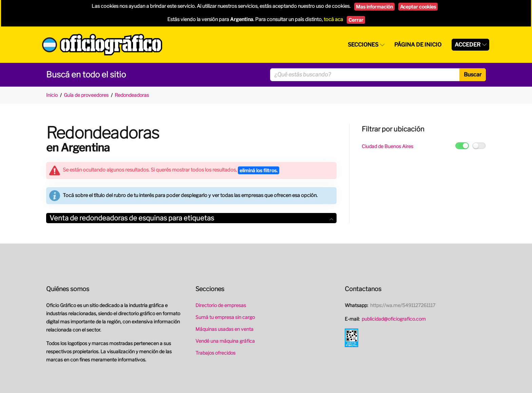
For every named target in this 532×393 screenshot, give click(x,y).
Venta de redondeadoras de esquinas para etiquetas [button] (191, 218)
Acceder (468, 45)
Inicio (52, 95)
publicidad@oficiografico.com (394, 319)
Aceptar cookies (418, 7)
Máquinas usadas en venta (224, 329)
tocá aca (333, 19)
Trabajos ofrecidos (215, 353)
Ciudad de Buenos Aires (387, 146)
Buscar (473, 75)
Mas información (374, 7)
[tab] (191, 218)
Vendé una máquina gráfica (225, 341)
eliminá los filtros (259, 170)
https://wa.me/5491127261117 (403, 305)
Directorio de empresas (221, 305)
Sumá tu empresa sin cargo (225, 317)
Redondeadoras (132, 95)
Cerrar (356, 20)
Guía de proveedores (86, 95)
